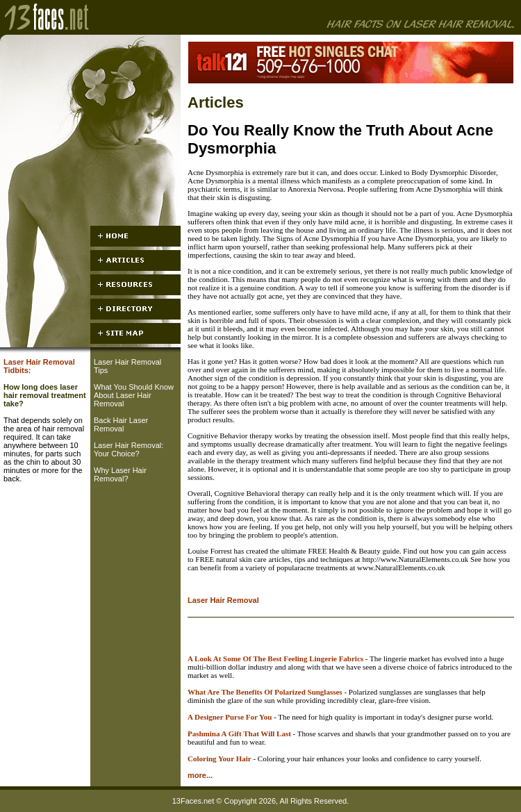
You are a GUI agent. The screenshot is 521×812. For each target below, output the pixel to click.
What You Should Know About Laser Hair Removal (134, 395)
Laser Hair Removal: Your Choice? (129, 449)
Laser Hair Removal (223, 600)
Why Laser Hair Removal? (120, 474)
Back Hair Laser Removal (121, 424)
